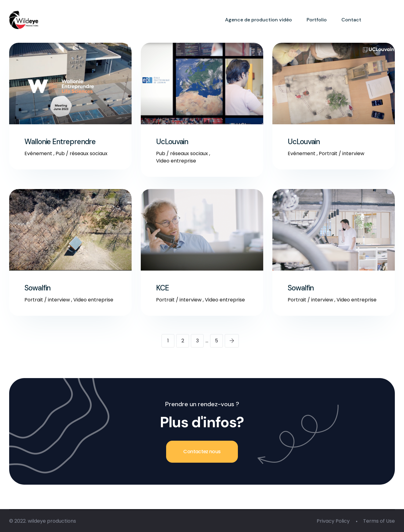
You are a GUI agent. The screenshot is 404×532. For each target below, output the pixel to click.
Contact (351, 20)
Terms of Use (379, 522)
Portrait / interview (342, 153)
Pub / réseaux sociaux (82, 153)
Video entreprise (176, 161)
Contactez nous (202, 452)
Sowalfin (37, 288)
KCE (162, 288)
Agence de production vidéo (258, 20)
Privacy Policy (333, 522)
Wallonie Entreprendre (60, 142)
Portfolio (317, 20)
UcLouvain (172, 142)
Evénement (38, 153)
